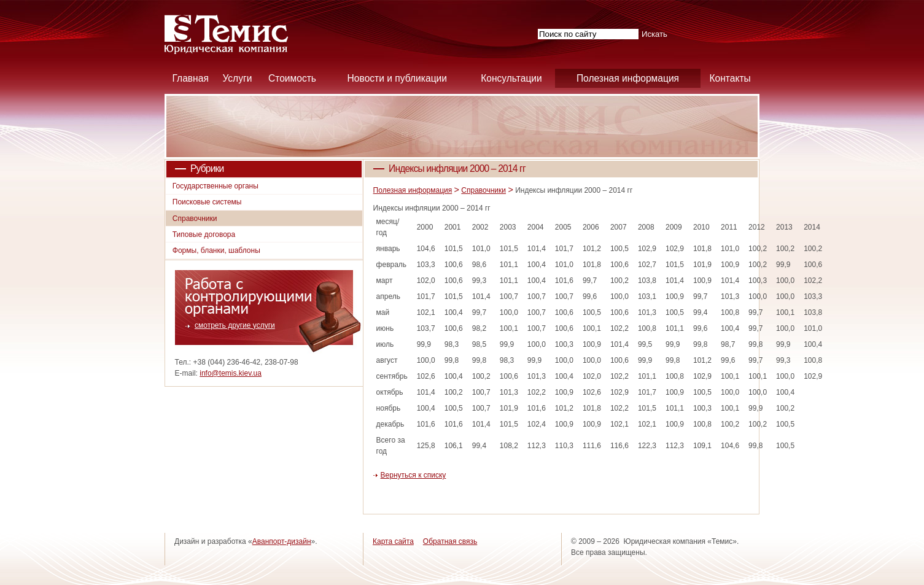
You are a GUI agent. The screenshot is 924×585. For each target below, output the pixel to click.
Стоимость (292, 78)
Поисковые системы (207, 202)
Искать (654, 34)
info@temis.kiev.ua (231, 373)
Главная (190, 78)
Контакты (730, 78)
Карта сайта (393, 541)
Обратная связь (450, 541)
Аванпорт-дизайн (282, 541)
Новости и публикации (397, 78)
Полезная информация (628, 78)
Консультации (511, 78)
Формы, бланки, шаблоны (216, 250)
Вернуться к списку (413, 475)
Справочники (483, 190)
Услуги (237, 78)
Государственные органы (215, 186)
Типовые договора (204, 234)
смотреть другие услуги (235, 325)
